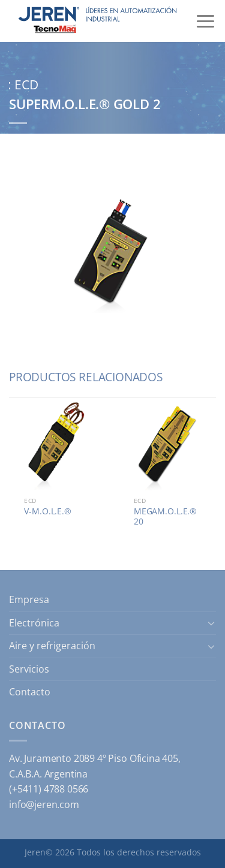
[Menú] (205, 21)
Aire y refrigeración (52, 646)
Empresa (29, 599)
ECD (26, 85)
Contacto (30, 692)
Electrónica (34, 623)
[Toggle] (211, 623)
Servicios (29, 669)
